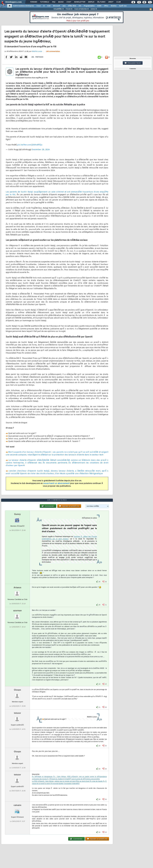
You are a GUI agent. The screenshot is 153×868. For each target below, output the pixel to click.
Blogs (61, 2)
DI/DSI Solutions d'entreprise (23, 6)
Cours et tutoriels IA (82, 9)
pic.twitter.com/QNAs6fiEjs (30, 145)
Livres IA (94, 9)
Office (106, 6)
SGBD (99, 6)
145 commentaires (53, 52)
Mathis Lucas (37, 51)
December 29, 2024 (41, 150)
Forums (34, 2)
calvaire (18, 805)
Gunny (17, 514)
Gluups (17, 690)
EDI (80, 6)
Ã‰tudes (101, 2)
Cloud (38, 6)
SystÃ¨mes (123, 6)
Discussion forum (133, 63)
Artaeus (18, 587)
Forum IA (69, 9)
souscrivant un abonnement (56, 483)
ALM (49, 6)
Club (118, 2)
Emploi (91, 2)
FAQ (54, 2)
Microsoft (56, 6)
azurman (18, 611)
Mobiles (114, 6)
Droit (111, 2)
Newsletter (80, 2)
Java (64, 6)
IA (44, 6)
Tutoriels (45, 2)
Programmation (89, 6)
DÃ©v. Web (72, 6)
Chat (69, 2)
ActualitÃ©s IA (59, 9)
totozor (17, 713)
